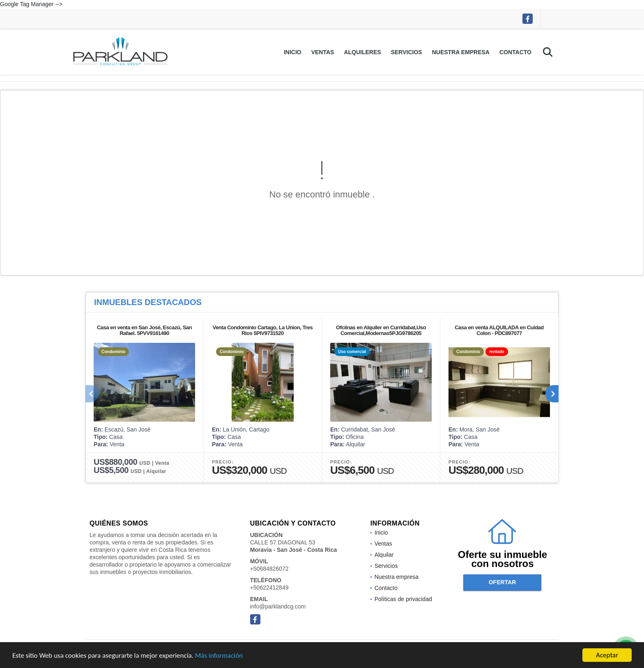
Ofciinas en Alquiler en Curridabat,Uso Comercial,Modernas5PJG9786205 (381, 330)
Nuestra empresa (461, 52)
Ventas (323, 52)
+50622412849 (269, 588)
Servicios (407, 52)
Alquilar (384, 555)
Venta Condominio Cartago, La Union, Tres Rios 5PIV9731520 (263, 330)
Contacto (515, 52)
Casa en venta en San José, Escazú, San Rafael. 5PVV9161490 (144, 330)
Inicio (293, 52)
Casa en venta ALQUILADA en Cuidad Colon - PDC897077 (499, 330)
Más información (219, 655)
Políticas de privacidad (403, 599)
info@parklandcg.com (278, 606)
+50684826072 (269, 569)
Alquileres (362, 52)
